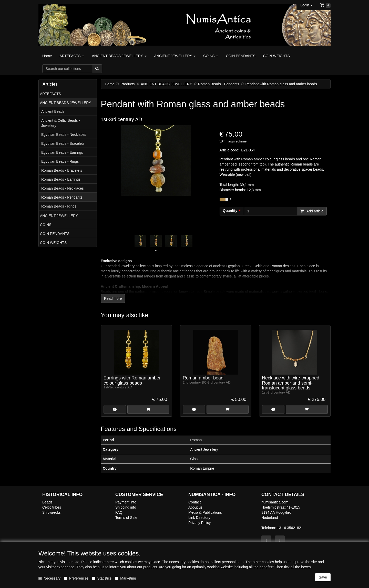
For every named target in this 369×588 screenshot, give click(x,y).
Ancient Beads (53, 111)
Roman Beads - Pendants (62, 197)
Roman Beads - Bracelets (62, 170)
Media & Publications (205, 512)
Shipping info (126, 507)
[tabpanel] (140, 241)
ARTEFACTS (50, 94)
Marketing (125, 578)
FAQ (119, 512)
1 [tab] (156, 251)
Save (323, 577)
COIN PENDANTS (55, 234)
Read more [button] (113, 298)
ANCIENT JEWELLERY (59, 216)
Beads (47, 502)
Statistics (102, 578)
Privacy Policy (199, 523)
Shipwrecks (52, 512)
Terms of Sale (126, 518)
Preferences (76, 578)
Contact (194, 502)
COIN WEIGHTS (53, 243)
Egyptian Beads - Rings (60, 161)
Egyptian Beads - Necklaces (64, 135)
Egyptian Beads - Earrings (62, 152)
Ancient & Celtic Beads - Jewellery (61, 123)
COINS (46, 225)
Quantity (230, 211)
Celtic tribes (52, 507)
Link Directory (199, 518)
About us (195, 507)
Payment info (126, 502)
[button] (306, 5)
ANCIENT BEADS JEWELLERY (65, 103)
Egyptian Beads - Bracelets (63, 143)
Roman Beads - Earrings (61, 179)
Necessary (49, 578)
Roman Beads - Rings (59, 206)
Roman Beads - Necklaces (63, 188)
